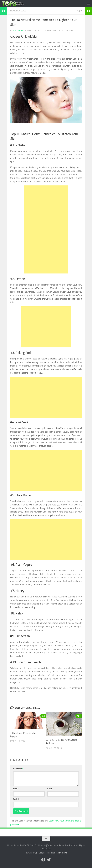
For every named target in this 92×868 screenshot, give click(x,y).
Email (50, 789)
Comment (18, 769)
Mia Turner (18, 30)
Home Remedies (18, 11)
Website (17, 799)
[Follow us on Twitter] (49, 860)
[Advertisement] (46, 229)
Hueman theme (61, 853)
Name (16, 789)
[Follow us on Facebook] (43, 860)
